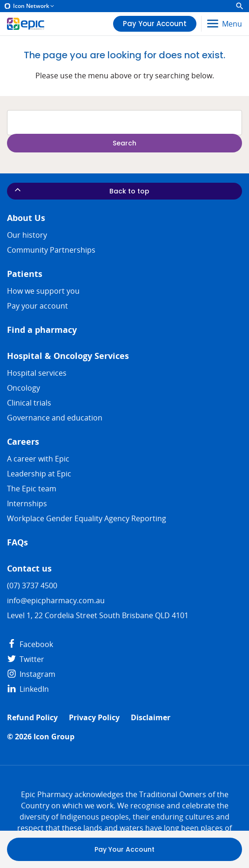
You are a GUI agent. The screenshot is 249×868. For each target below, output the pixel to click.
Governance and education (55, 418)
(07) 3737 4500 (32, 586)
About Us (26, 218)
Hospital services (37, 373)
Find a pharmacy (42, 330)
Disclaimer (151, 718)
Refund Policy (32, 718)
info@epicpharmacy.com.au (56, 600)
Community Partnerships (51, 250)
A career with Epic (38, 459)
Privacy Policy (94, 718)
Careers (23, 442)
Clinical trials (29, 403)
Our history (27, 235)
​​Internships (27, 503)
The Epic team (32, 489)
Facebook (30, 644)
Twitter (26, 659)
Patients (25, 274)
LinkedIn (28, 689)
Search (124, 143)
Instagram (31, 674)
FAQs (17, 542)
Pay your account (37, 306)
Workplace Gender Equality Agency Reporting (87, 518)
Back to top (81, 190)
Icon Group (54, 737)
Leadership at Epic (39, 474)
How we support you (43, 291)
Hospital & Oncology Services (68, 356)
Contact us (29, 568)
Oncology (24, 388)
